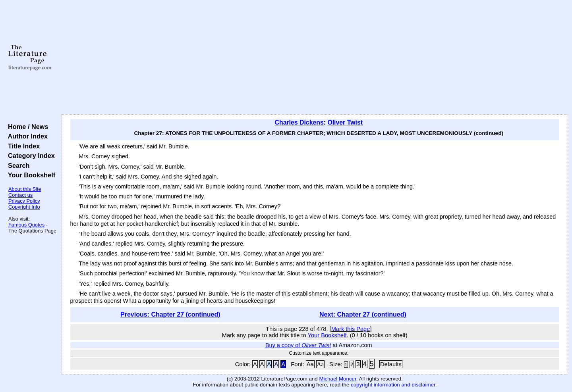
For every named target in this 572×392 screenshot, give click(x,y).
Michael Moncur (337, 379)
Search (17, 165)
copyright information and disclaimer (393, 385)
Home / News (26, 127)
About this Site (25, 189)
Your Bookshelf (30, 175)
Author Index (26, 136)
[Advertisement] (315, 58)
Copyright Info (24, 207)
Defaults (391, 364)
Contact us (20, 195)
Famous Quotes (26, 225)
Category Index (30, 156)
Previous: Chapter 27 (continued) (170, 314)
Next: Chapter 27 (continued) (363, 314)
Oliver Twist (345, 122)
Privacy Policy (24, 201)
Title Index (22, 146)
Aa (310, 364)
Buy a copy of (298, 345)
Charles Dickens (299, 122)
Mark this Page (351, 329)
